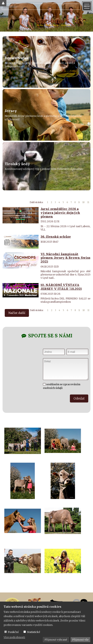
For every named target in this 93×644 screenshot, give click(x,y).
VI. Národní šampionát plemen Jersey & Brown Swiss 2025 (65, 258)
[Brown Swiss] (46, 62)
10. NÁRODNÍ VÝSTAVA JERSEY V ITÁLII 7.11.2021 (61, 287)
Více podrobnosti (14, 637)
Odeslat (79, 398)
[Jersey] (46, 115)
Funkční (13, 632)
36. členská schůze (56, 237)
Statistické (33, 632)
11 (88, 202)
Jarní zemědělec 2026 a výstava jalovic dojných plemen (60, 212)
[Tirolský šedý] (46, 166)
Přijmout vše (80, 640)
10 (84, 202)
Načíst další (17, 313)
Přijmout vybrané (56, 640)
